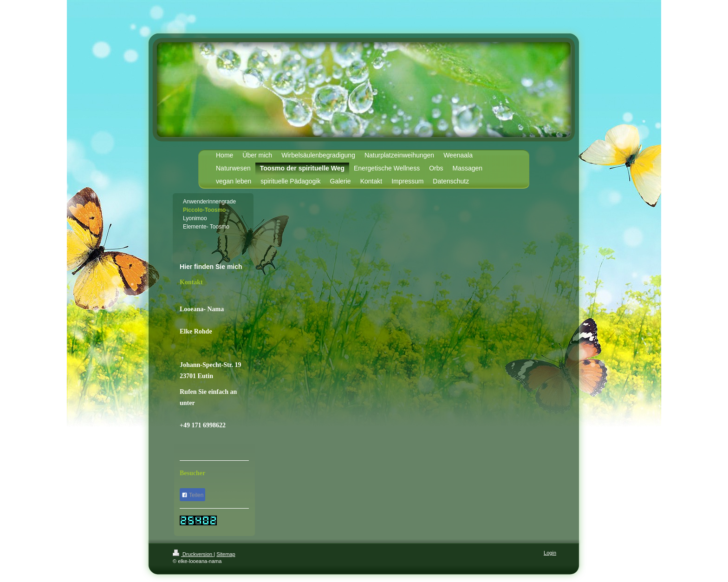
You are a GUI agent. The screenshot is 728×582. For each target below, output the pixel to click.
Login (550, 553)
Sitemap (226, 554)
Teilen (192, 495)
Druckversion (193, 554)
